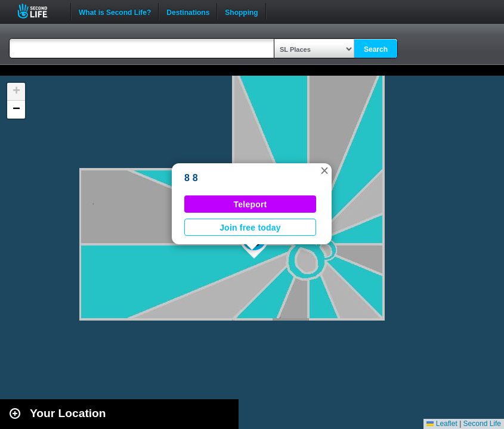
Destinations (188, 11)
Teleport (251, 204)
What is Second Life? (115, 11)
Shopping (241, 11)
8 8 (191, 178)
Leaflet (442, 424)
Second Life (39, 11)
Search (376, 49)
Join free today (250, 228)
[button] (324, 170)
